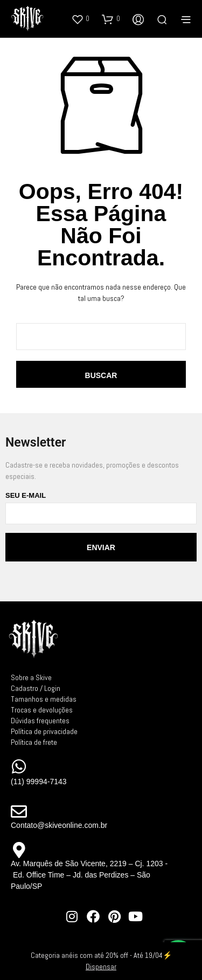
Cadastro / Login (36, 688)
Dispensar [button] (101, 967)
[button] (80, 19)
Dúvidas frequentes (40, 721)
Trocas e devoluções (42, 710)
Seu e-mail (101, 508)
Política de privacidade (44, 731)
